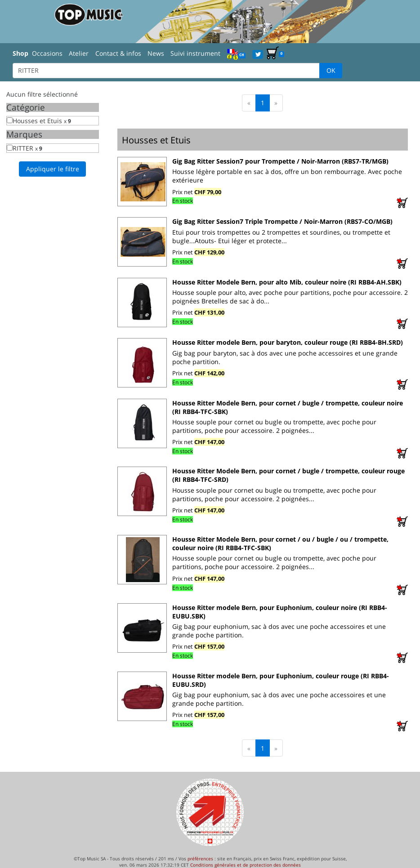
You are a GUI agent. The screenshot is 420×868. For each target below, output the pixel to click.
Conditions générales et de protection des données (246, 865)
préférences (200, 859)
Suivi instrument (195, 53)
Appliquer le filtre (53, 169)
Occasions (47, 53)
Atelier (79, 53)
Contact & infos (118, 53)
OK (331, 70)
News (156, 53)
